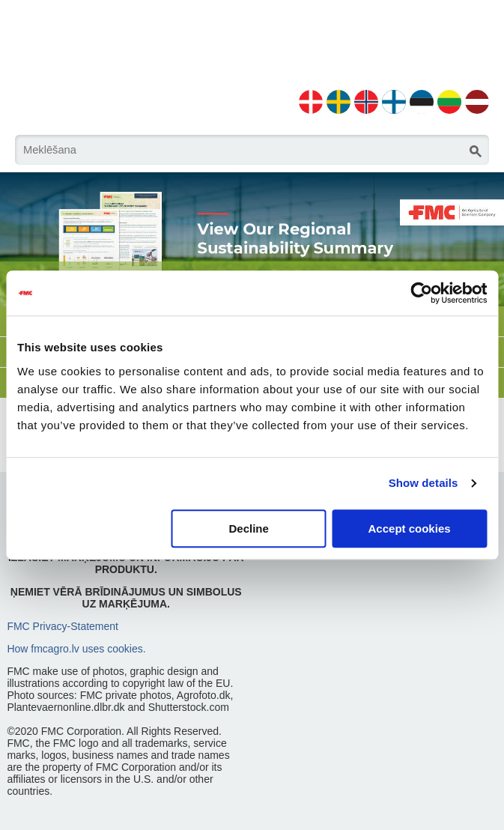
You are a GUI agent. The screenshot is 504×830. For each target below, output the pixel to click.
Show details (423, 483)
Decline (248, 528)
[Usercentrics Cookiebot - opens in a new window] (421, 293)
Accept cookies (410, 528)
